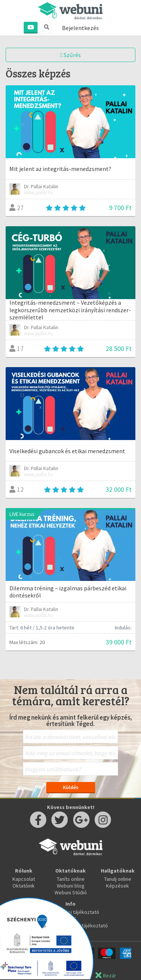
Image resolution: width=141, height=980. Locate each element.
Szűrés (70, 55)
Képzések (117, 886)
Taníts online (71, 879)
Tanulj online (118, 879)
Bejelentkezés (80, 28)
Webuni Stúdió (71, 892)
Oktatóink (23, 886)
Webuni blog (71, 886)
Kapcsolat (24, 879)
